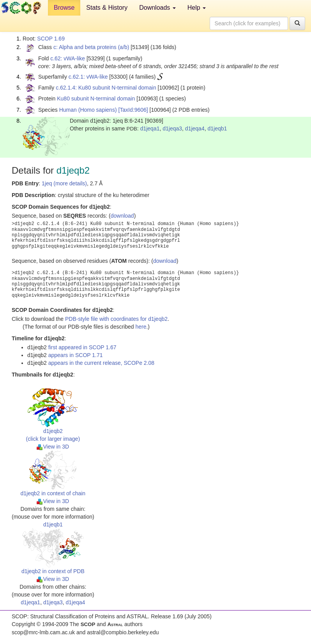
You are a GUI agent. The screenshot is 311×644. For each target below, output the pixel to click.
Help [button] (197, 8)
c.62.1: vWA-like (88, 77)
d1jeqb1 (217, 128)
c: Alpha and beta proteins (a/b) (91, 47)
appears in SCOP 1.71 (76, 355)
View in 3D (53, 447)
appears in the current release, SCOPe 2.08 (101, 363)
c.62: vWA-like (68, 58)
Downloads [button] (157, 8)
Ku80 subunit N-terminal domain (96, 99)
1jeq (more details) (64, 183)
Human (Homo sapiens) (88, 110)
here (141, 327)
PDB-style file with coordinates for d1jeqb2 (116, 319)
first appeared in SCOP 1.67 (82, 347)
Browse (64, 8)
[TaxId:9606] (133, 110)
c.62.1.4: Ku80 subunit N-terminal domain (106, 88)
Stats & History (107, 8)
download (122, 216)
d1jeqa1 (150, 128)
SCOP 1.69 (51, 39)
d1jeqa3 (172, 128)
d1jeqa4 (195, 128)
